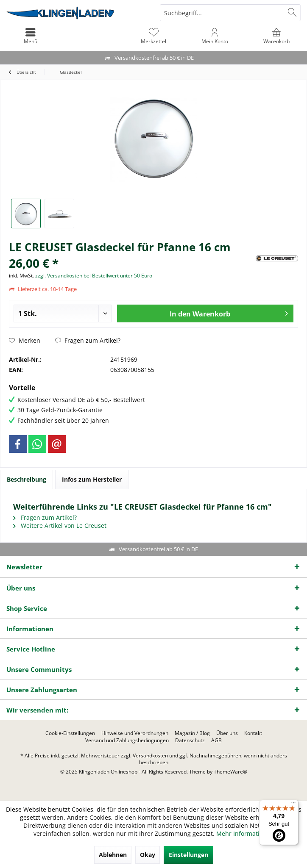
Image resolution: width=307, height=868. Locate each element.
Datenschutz (190, 740)
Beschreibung (27, 479)
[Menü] (293, 805)
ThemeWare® (230, 772)
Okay (148, 855)
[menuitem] (276, 36)
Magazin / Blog (192, 733)
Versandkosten (150, 756)
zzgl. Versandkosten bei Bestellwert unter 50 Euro (94, 276)
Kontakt (253, 733)
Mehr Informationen (245, 833)
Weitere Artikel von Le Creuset (60, 526)
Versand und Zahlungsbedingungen (127, 740)
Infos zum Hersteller (92, 479)
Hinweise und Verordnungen (135, 733)
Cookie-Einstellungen (70, 733)
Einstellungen (188, 855)
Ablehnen (113, 855)
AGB (216, 740)
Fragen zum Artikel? (88, 340)
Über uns (227, 733)
